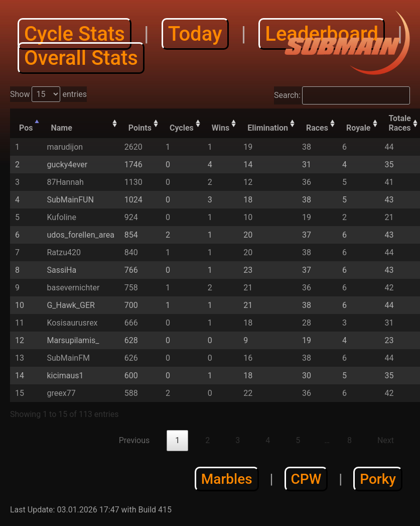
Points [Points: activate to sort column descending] (140, 128)
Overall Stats (81, 58)
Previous (134, 440)
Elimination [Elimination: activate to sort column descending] (268, 128)
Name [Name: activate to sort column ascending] (61, 128)
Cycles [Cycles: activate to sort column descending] (182, 128)
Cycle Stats (75, 34)
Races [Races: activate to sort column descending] (317, 128)
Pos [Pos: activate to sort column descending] (26, 128)
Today (195, 34)
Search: (342, 95)
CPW (306, 479)
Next (386, 440)
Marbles (227, 479)
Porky (378, 479)
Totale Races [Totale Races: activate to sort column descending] (400, 123)
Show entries (48, 94)
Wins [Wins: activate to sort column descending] (221, 128)
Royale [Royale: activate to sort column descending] (359, 128)
